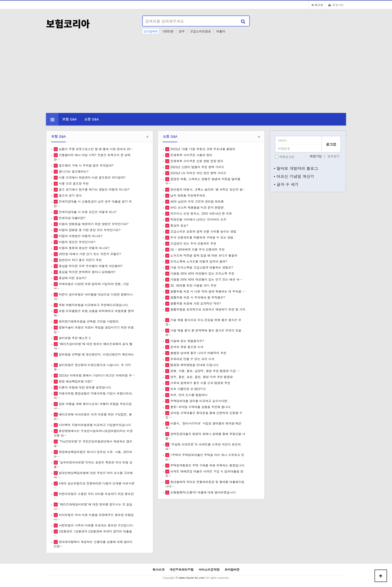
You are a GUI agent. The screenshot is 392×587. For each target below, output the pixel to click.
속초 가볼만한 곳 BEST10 (187, 389)
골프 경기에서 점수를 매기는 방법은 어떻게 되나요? (94, 189)
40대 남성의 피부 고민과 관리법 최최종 (196, 201)
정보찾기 (333, 156)
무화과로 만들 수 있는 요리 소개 (192, 359)
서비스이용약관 (209, 569)
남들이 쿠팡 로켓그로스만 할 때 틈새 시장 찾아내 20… (95, 149)
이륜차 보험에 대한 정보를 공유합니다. (85, 387)
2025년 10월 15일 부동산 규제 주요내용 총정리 (202, 149)
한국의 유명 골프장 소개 (186, 347)
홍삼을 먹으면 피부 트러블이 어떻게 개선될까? (90, 266)
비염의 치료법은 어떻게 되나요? (80, 236)
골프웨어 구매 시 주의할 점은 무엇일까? (86, 165)
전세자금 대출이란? (72, 218)
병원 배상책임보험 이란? (75, 381)
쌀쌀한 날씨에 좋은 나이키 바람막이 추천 (198, 353)
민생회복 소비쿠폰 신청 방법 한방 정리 (196, 161)
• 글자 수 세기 (286, 184)
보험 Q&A (69, 119)
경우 (182, 31)
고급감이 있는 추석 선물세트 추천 (193, 243)
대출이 (221, 31)
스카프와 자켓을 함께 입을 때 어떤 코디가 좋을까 (203, 255)
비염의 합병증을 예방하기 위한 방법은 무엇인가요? (93, 224)
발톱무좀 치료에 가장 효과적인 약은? (195, 303)
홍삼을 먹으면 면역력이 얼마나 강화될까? (87, 272)
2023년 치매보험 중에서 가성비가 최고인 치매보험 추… (96, 375)
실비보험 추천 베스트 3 (74, 338)
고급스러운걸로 (200, 31)
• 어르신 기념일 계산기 (294, 176)
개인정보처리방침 (181, 569)
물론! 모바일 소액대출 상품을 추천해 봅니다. (200, 407)
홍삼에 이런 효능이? (72, 278)
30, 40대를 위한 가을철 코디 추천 (193, 285)
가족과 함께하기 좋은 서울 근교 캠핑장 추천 (200, 383)
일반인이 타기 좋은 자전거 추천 (80, 260)
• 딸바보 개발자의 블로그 (296, 168)
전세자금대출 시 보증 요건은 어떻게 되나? (87, 212)
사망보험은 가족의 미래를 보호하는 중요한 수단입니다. (96, 525)
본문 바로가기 (0, 0)
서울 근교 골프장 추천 (73, 183)
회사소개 (158, 569)
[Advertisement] (196, 75)
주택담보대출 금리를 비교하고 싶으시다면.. (199, 401)
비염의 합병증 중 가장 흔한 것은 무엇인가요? (89, 230)
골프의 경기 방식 (70, 195)
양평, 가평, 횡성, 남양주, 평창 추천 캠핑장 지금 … (204, 371)
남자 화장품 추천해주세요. (188, 195)
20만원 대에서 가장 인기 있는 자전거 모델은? (89, 254)
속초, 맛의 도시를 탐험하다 (188, 395)
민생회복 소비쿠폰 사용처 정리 (191, 155)
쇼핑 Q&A (91, 119)
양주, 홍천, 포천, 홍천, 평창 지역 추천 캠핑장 (201, 377)
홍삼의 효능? (179, 225)
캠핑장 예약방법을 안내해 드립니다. (194, 365)
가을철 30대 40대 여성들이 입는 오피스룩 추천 (202, 273)
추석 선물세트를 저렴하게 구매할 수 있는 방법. (202, 237)
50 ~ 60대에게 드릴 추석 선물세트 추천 (197, 249)
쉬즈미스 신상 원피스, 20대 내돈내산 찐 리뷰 (201, 213)
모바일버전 (232, 569)
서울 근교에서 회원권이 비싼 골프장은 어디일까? (92, 177)
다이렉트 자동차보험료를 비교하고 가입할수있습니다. (95, 425)
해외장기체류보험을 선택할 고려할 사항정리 (88, 321)
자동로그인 (287, 157)
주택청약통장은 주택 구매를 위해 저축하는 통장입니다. (207, 465)
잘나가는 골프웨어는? (73, 171)
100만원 (168, 31)
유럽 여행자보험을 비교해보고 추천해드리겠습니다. (93, 305)
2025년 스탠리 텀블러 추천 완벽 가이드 (197, 167)
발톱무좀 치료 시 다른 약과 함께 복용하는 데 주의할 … (207, 291)
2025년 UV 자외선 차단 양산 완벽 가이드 (198, 173)
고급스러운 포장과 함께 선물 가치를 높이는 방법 (203, 231)
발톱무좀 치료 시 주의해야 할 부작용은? (197, 297)
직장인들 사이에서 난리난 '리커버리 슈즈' (198, 219)
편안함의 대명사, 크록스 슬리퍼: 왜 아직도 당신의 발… (207, 189)
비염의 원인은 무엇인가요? (77, 242)
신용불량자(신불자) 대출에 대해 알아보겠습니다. (203, 492)
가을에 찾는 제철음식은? (187, 341)
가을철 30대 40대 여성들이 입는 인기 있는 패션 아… (206, 279)
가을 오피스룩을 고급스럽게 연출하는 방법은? (201, 267)
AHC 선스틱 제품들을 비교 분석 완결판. (197, 207)
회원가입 (336, 5)
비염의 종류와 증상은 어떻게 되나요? (84, 248)
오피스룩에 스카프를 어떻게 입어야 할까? (198, 261)
